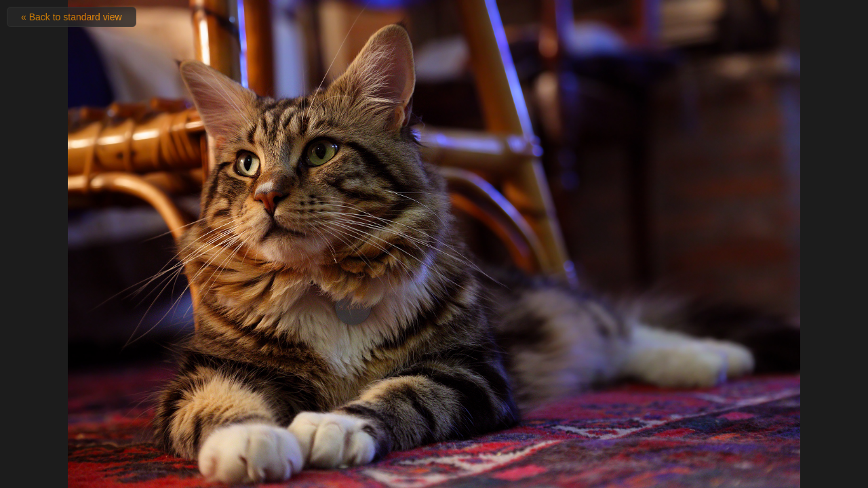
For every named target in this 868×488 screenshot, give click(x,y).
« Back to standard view (72, 17)
